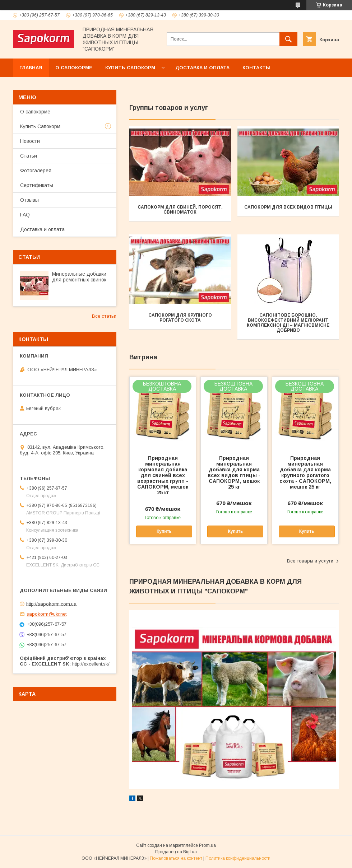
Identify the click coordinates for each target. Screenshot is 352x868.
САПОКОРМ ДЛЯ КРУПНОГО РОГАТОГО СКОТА (180, 318)
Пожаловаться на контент (176, 858)
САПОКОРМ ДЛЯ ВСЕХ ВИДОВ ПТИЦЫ (288, 207)
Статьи (29, 156)
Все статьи (104, 316)
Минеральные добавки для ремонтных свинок (79, 277)
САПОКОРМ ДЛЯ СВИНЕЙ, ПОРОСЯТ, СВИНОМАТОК (180, 210)
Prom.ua (207, 845)
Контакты (256, 68)
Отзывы (29, 200)
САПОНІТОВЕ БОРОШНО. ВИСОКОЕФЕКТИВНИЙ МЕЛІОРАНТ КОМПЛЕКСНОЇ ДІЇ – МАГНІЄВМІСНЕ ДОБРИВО (288, 323)
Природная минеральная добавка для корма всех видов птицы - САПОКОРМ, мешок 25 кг (234, 472)
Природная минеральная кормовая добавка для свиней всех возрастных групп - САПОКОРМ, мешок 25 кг (163, 475)
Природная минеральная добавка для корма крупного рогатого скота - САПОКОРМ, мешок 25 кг (305, 472)
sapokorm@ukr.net (47, 614)
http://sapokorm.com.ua (51, 604)
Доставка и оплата (202, 68)
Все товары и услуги (310, 561)
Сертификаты (37, 185)
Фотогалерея (36, 171)
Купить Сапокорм (130, 68)
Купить (164, 531)
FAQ (25, 215)
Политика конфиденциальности (238, 858)
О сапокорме (74, 68)
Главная (31, 68)
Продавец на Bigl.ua (176, 852)
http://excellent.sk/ (91, 664)
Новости (30, 141)
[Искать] (288, 39)
